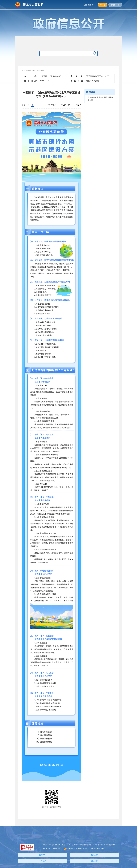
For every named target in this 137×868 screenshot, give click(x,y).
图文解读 (40, 70)
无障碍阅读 (88, 5)
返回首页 (115, 5)
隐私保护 (95, 855)
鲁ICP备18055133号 (98, 849)
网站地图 (95, 861)
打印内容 (66, 105)
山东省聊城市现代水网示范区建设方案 (100, 99)
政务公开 (31, 70)
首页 (24, 70)
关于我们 (43, 861)
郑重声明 (43, 855)
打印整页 (52, 105)
